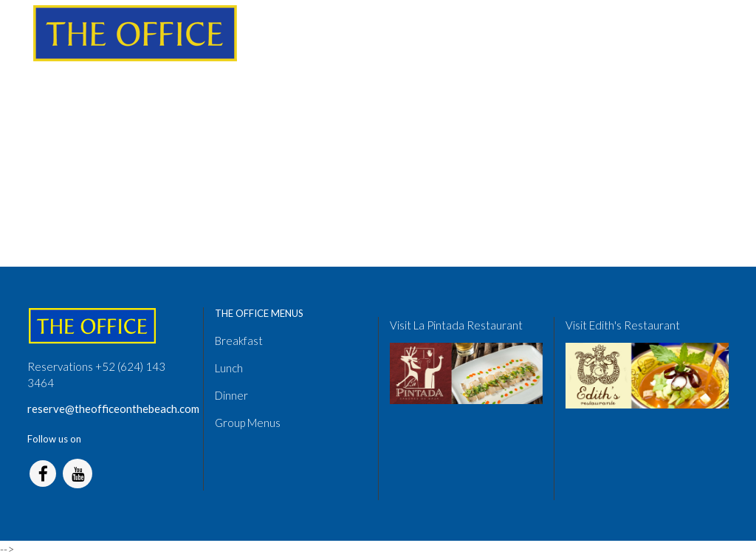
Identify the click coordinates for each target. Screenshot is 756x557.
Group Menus (248, 423)
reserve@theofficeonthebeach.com (113, 409)
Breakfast (239, 341)
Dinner (231, 395)
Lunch (229, 368)
